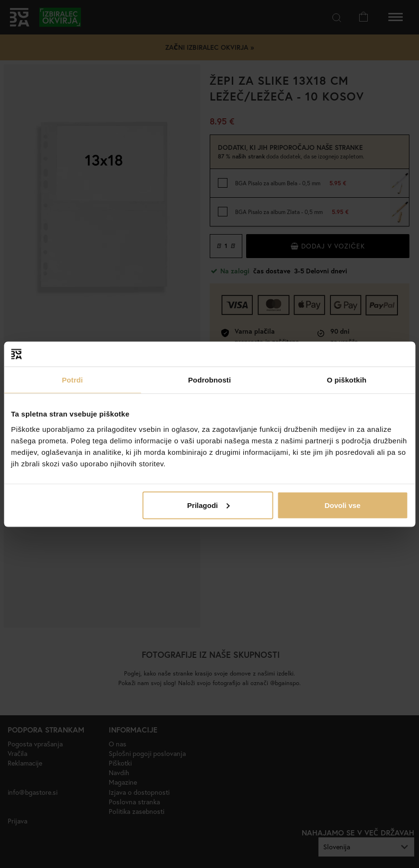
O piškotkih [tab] (346, 380)
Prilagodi (208, 505)
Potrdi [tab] (72, 380)
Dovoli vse (343, 505)
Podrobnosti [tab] (209, 380)
